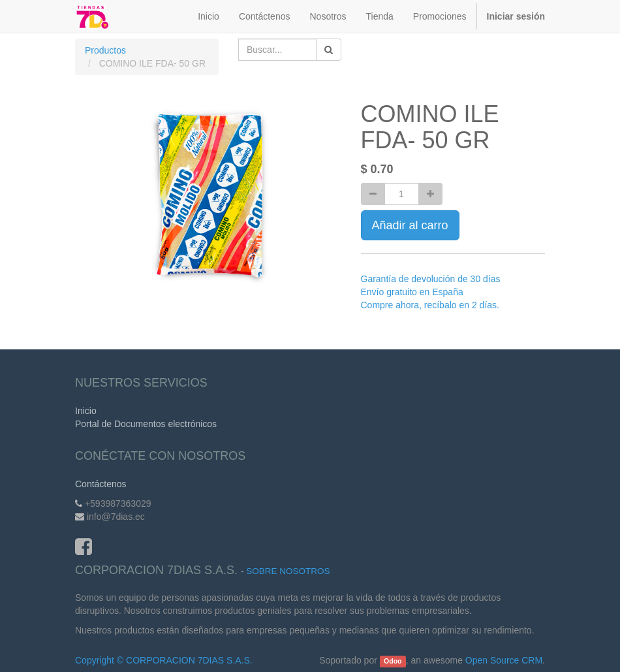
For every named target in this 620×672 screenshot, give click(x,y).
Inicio (86, 411)
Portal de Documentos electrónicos (146, 424)
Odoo (393, 661)
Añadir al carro (410, 225)
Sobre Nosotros (288, 571)
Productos (105, 50)
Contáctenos (101, 484)
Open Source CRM (504, 660)
